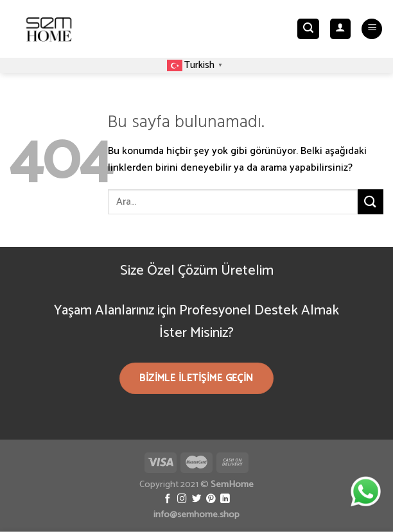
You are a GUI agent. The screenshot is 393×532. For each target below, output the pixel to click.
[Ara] (308, 29)
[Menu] (372, 29)
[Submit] (371, 202)
